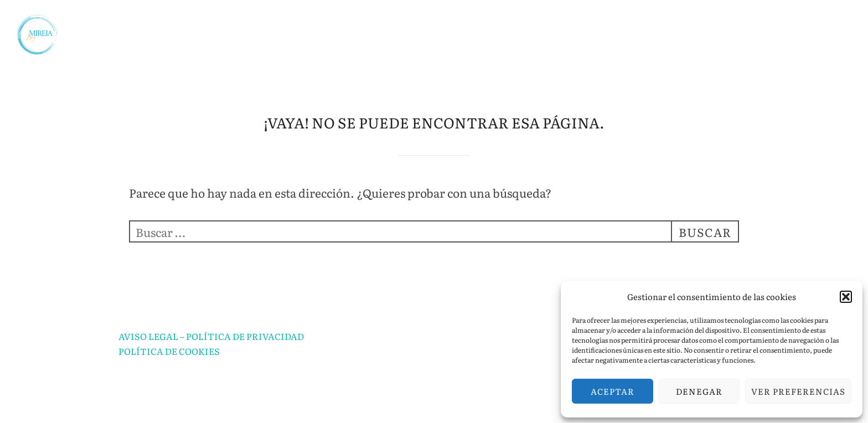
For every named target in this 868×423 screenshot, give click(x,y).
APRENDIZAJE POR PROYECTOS (722, 24)
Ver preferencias (798, 391)
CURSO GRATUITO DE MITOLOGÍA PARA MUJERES (680, 53)
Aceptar (613, 391)
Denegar (699, 391)
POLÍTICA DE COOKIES (169, 351)
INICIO (199, 24)
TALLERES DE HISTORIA (444, 53)
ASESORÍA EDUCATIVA (394, 24)
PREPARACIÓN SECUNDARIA (267, 53)
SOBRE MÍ (274, 24)
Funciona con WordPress (164, 403)
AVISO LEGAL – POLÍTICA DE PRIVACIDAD (211, 336)
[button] (846, 297)
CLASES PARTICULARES (546, 24)
